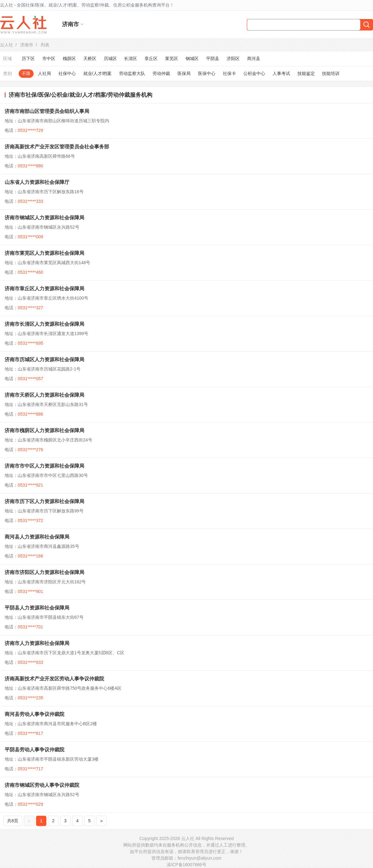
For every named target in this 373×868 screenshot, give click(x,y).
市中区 (49, 58)
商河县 (254, 58)
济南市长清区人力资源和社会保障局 (44, 324)
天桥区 (90, 58)
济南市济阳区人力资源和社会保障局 (44, 572)
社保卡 (229, 73)
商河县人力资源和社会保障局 (37, 537)
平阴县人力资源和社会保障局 (37, 608)
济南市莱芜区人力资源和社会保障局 (44, 253)
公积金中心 (254, 73)
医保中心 (207, 73)
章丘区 (151, 58)
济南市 (27, 45)
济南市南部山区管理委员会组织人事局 (47, 111)
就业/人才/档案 (98, 73)
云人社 (7, 45)
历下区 (28, 58)
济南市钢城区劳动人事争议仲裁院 (42, 785)
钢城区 (192, 58)
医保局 (184, 73)
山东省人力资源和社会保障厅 (37, 182)
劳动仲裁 (161, 73)
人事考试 (281, 73)
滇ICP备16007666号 (186, 865)
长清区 (131, 58)
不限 (26, 73)
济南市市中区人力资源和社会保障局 (44, 466)
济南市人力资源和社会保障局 (37, 643)
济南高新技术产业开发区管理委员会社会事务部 (57, 147)
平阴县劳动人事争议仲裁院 (35, 750)
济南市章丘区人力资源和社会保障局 (44, 289)
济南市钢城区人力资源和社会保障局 (44, 218)
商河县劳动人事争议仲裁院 (35, 714)
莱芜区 (172, 58)
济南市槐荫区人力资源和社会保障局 (44, 430)
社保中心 (67, 73)
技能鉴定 (306, 73)
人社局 (44, 73)
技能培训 (331, 73)
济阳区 (233, 58)
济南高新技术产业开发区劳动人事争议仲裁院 (54, 679)
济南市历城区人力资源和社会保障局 (44, 359)
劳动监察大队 (132, 73)
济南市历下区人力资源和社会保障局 (44, 501)
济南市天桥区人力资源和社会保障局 (44, 395)
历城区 (110, 58)
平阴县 (213, 58)
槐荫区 (69, 58)
